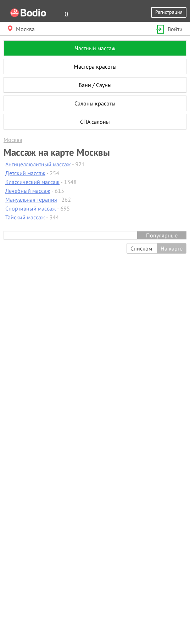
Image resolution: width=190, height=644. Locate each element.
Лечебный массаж (28, 191)
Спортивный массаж (31, 208)
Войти (169, 29)
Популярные (162, 235)
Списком (141, 248)
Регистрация (169, 12)
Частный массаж (95, 48)
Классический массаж (32, 182)
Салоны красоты (95, 103)
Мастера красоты (95, 67)
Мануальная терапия (31, 200)
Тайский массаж (25, 217)
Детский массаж (25, 173)
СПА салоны (95, 122)
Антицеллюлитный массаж (38, 164)
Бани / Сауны (95, 85)
